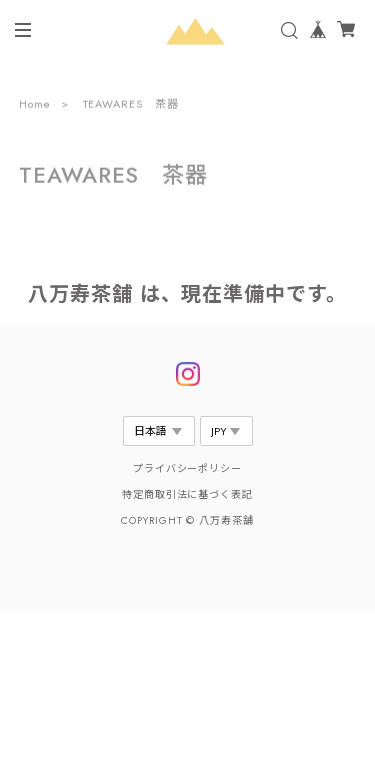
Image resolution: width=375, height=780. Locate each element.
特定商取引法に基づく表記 (188, 494)
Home (35, 105)
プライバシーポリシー (188, 468)
